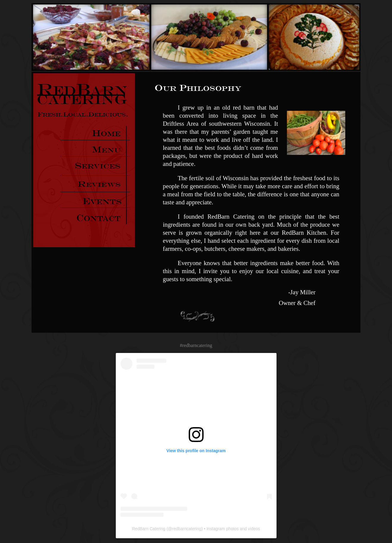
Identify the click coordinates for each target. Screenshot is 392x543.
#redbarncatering (196, 345)
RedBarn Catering (149, 529)
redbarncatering (187, 529)
